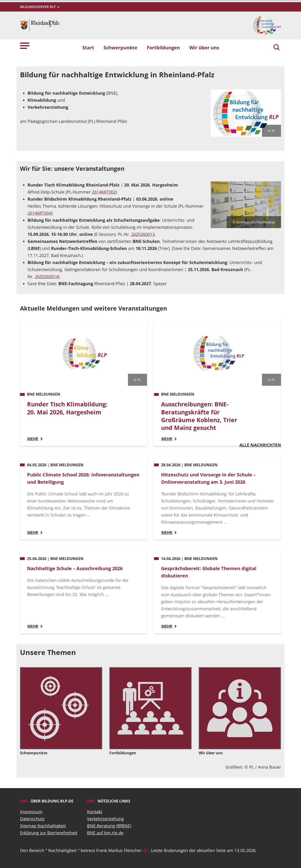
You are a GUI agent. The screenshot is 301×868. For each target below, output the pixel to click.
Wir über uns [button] (204, 47)
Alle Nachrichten (260, 445)
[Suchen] (277, 48)
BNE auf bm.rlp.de (105, 833)
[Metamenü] (40, 7)
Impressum (31, 812)
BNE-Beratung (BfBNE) (109, 826)
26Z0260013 (143, 234)
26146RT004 (39, 213)
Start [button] (88, 47)
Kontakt (95, 812)
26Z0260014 (47, 276)
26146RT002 (104, 192)
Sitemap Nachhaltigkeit (43, 826)
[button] (25, 45)
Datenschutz (32, 819)
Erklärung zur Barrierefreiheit (49, 833)
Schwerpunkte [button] (120, 47)
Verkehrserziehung (105, 819)
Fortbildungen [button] (163, 47)
